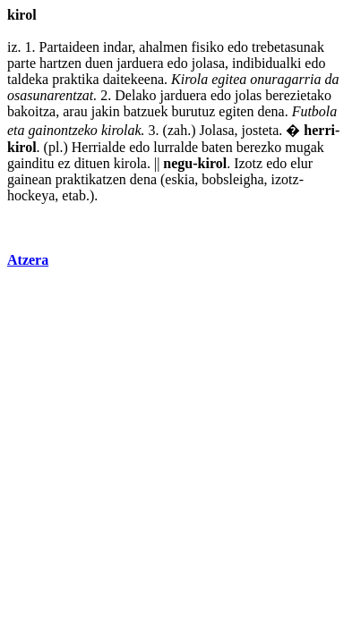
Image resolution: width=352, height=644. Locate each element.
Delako (135, 95)
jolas (248, 95)
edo (238, 47)
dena (270, 111)
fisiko (208, 47)
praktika (75, 79)
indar (117, 47)
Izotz (248, 163)
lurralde (176, 147)
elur (301, 163)
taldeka (28, 79)
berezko (259, 147)
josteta (261, 130)
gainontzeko (63, 130)
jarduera (140, 63)
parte (21, 63)
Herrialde (99, 147)
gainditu (30, 163)
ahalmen (163, 47)
